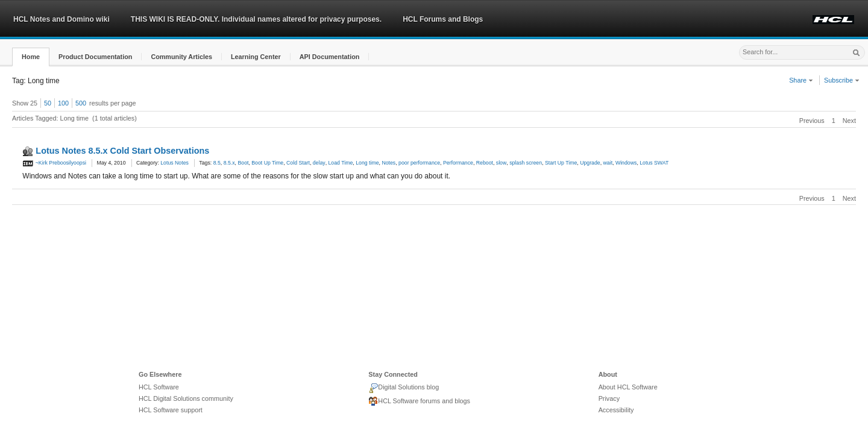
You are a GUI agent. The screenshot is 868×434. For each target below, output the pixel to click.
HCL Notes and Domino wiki (61, 19)
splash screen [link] (526, 163)
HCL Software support (171, 410)
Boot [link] (243, 163)
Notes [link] (388, 163)
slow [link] (501, 163)
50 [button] (48, 103)
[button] (31, 57)
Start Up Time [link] (561, 163)
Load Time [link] (341, 163)
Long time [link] (367, 163)
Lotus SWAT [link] (654, 163)
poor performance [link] (419, 163)
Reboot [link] (485, 163)
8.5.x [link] (229, 163)
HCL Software (159, 387)
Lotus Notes (175, 163)
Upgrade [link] (590, 163)
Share (801, 80)
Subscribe (842, 80)
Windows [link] (626, 163)
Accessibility (616, 410)
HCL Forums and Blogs (443, 19)
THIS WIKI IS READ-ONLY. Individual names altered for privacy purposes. (256, 19)
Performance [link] (458, 163)
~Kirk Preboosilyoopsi (54, 163)
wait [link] (608, 163)
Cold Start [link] (298, 163)
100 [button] (63, 103)
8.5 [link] (217, 163)
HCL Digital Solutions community (186, 398)
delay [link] (319, 163)
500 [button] (81, 103)
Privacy (609, 398)
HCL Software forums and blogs (419, 401)
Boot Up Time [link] (267, 163)
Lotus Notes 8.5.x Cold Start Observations (122, 151)
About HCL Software (628, 387)
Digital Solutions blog (404, 388)
